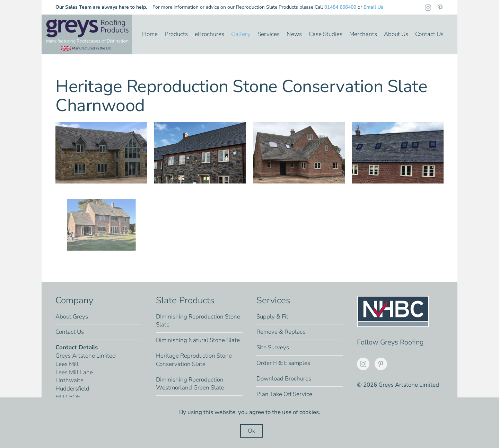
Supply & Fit (272, 317)
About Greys (72, 317)
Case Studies (326, 34)
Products (176, 34)
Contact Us (429, 34)
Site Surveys (273, 347)
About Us (396, 34)
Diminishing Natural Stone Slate (198, 340)
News (294, 34)
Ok (251, 431)
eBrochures (209, 34)
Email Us (373, 7)
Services (269, 34)
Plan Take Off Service (284, 394)
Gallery (241, 34)
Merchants (363, 34)
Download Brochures (284, 379)
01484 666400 (340, 7)
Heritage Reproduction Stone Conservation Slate (194, 360)
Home (150, 34)
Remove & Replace (281, 332)
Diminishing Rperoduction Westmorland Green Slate (190, 384)
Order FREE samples (283, 363)
